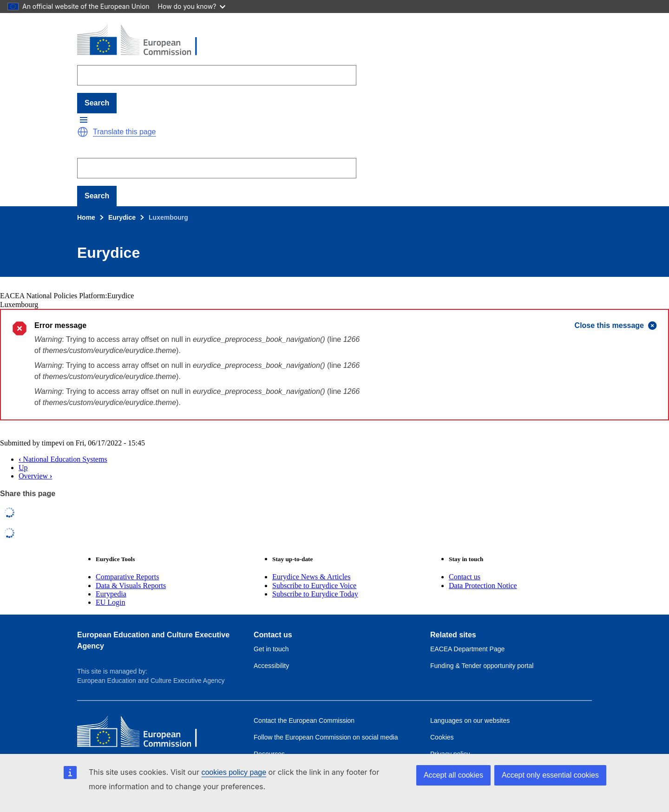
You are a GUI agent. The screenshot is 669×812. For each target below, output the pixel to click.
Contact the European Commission (304, 720)
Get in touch (271, 649)
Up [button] (23, 468)
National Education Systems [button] (63, 459)
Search (97, 103)
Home (86, 217)
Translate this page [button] (124, 132)
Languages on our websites (470, 720)
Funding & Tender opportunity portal (482, 666)
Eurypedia (111, 594)
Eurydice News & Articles (311, 577)
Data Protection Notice (483, 586)
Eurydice (122, 217)
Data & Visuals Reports (131, 586)
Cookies (442, 737)
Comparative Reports (127, 577)
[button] (84, 120)
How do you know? (192, 6)
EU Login (111, 602)
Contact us (465, 577)
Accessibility (271, 666)
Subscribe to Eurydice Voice (314, 586)
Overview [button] (35, 476)
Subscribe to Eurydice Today (315, 594)
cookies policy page (234, 772)
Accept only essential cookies (550, 775)
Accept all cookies (453, 775)
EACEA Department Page (467, 649)
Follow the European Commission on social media (326, 737)
